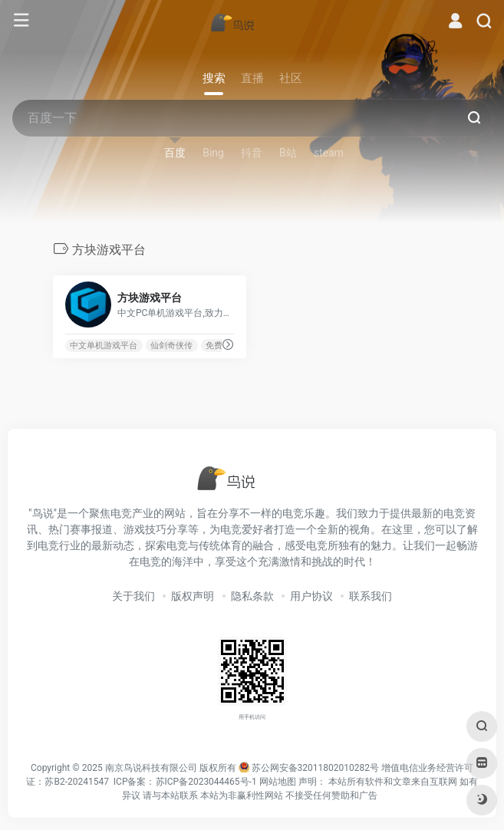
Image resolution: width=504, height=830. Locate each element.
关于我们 (133, 596)
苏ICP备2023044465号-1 (206, 782)
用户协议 (311, 596)
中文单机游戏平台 (104, 346)
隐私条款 (252, 596)
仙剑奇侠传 (171, 346)
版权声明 (193, 596)
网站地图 (278, 782)
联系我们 (371, 596)
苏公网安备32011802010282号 (315, 768)
